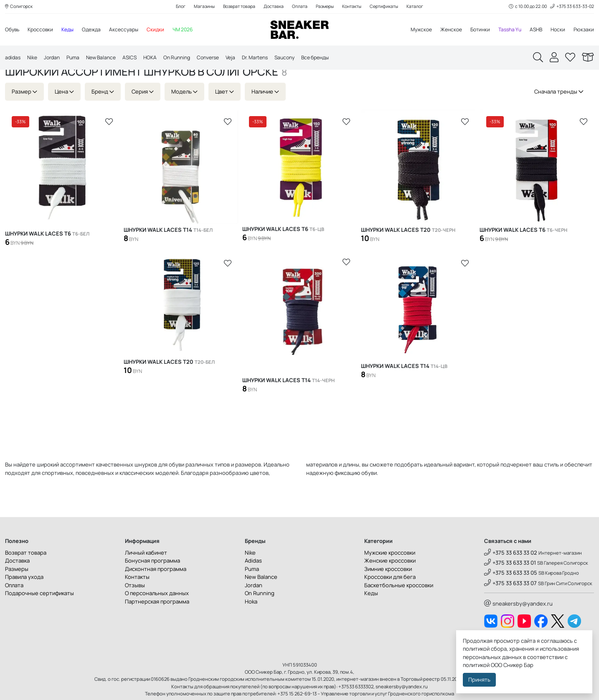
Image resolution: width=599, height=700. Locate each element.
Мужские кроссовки (390, 577)
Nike (34, 58)
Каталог (423, 7)
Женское (443, 30)
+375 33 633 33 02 (511, 577)
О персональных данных (157, 618)
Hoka (251, 626)
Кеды (72, 30)
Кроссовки (43, 30)
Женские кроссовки (390, 586)
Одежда (98, 30)
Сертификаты (390, 7)
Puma (77, 58)
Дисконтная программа (156, 593)
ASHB (534, 30)
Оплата (299, 7)
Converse (222, 58)
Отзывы (135, 610)
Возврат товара (235, 7)
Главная (17, 80)
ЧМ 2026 (193, 30)
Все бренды (339, 58)
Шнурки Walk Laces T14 (168, 255)
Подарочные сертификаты (39, 618)
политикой (476, 665)
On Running (188, 58)
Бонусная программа (152, 586)
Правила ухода (24, 602)
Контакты (355, 7)
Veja (246, 58)
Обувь (13, 30)
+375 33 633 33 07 (510, 608)
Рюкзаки (583, 30)
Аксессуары (132, 30)
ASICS (138, 58)
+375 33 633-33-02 (571, 7)
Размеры (326, 7)
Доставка (272, 7)
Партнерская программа (157, 626)
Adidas (253, 586)
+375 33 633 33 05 (511, 598)
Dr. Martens (273, 58)
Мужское (411, 30)
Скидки (164, 30)
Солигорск (20, 7)
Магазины (198, 7)
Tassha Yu (506, 30)
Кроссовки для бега (390, 602)
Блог (173, 7)
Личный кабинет (146, 577)
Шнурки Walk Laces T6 (47, 258)
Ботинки (474, 30)
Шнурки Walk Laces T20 (408, 255)
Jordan (55, 58)
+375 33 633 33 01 (510, 587)
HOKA (159, 58)
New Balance (107, 58)
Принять (479, 680)
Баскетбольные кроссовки (399, 610)
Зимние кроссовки (388, 593)
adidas (13, 58)
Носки (557, 30)
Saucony (305, 58)
